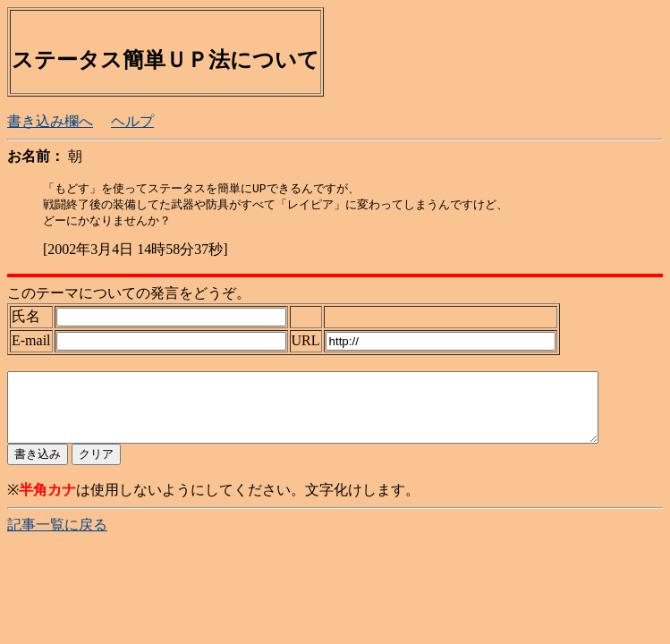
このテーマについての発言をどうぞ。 (129, 296)
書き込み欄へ (50, 121)
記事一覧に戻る (57, 541)
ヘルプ (132, 121)
